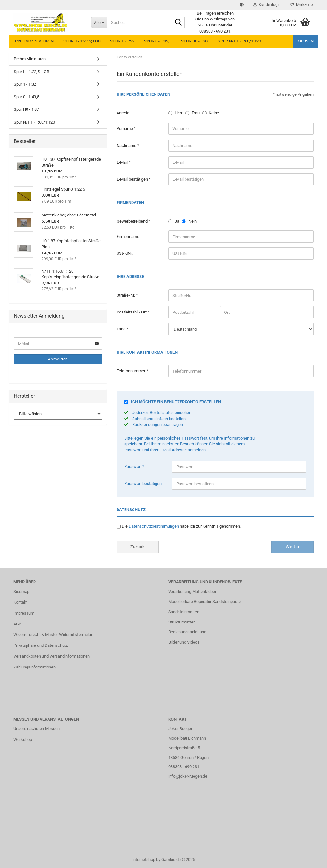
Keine (214, 113)
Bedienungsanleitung (187, 632)
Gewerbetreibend (133, 221)
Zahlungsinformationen (34, 667)
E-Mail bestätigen (133, 179)
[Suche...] (99, 22)
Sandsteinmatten (184, 612)
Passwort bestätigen (143, 483)
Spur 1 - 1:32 (122, 41)
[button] (242, 5)
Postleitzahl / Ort (132, 312)
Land (122, 329)
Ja (177, 221)
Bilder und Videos (184, 642)
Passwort (133, 467)
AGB (17, 624)
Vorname (125, 128)
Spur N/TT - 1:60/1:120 (239, 41)
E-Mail (123, 162)
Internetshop (144, 860)
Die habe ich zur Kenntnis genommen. (181, 526)
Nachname (127, 145)
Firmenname (128, 236)
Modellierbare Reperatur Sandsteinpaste (205, 602)
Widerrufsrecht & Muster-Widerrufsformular (53, 634)
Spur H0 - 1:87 (195, 41)
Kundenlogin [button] (267, 5)
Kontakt (20, 602)
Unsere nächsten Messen (37, 729)
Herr (179, 113)
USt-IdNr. (125, 253)
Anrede (123, 113)
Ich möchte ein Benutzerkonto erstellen (176, 402)
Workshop (23, 740)
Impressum (24, 613)
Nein (193, 221)
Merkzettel (302, 5)
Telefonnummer (131, 371)
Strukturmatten (182, 622)
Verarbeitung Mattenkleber (192, 591)
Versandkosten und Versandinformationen (52, 656)
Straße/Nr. (126, 295)
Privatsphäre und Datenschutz (41, 645)
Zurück (138, 547)
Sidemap (21, 591)
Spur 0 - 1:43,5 (158, 41)
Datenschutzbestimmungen (154, 526)
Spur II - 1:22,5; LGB (82, 41)
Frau (196, 113)
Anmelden (58, 359)
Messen (306, 41)
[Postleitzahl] (189, 312)
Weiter (293, 547)
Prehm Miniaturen (34, 41)
